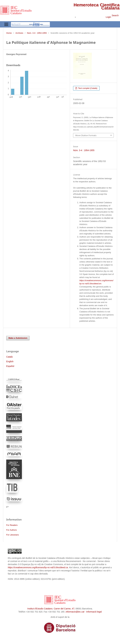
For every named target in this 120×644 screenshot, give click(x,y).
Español (10, 366)
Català (9, 357)
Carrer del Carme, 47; (64, 609)
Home (9, 33)
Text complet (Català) (87, 88)
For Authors (11, 530)
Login (108, 17)
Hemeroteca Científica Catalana (97, 6)
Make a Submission (18, 338)
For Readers (12, 525)
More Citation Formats (86, 135)
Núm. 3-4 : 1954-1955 (37, 33)
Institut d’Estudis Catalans (40, 609)
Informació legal (94, 612)
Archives (19, 33)
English (10, 361)
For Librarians (12, 535)
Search (115, 15)
